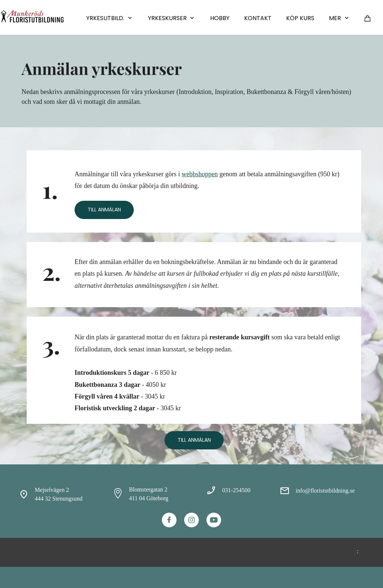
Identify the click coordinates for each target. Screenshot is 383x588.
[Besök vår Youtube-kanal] (214, 520)
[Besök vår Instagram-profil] (191, 520)
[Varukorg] (368, 18)
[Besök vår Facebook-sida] (169, 520)
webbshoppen (200, 174)
